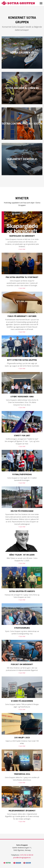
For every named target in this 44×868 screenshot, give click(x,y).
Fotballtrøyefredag (22, 474)
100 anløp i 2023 (22, 738)
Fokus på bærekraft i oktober (22, 316)
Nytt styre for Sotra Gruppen (22, 360)
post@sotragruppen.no (22, 857)
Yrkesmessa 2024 (22, 774)
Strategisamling (22, 628)
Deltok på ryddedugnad (22, 511)
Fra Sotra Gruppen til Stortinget (22, 277)
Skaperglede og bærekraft (22, 236)
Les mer (22, 249)
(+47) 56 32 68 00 (26, 855)
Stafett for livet (22, 436)
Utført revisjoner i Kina (22, 397)
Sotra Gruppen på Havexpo (22, 591)
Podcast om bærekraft (22, 664)
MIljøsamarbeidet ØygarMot (22, 811)
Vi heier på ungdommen (22, 701)
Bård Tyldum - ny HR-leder (22, 555)
